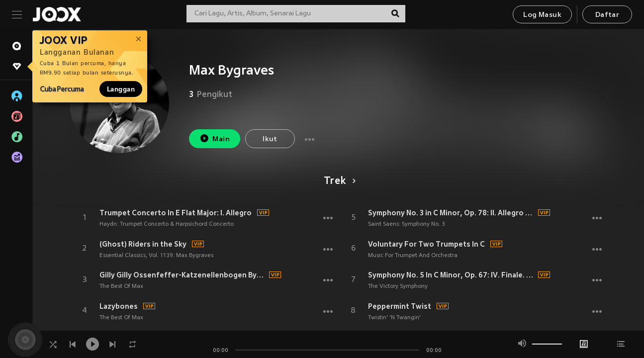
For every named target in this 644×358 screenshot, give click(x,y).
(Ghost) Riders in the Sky (143, 244)
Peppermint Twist (400, 306)
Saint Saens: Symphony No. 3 (407, 224)
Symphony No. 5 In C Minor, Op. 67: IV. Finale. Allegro (452, 275)
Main (215, 138)
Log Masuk (542, 15)
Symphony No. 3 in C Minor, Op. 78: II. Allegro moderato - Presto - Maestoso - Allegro (452, 213)
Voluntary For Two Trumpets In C (426, 244)
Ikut (270, 139)
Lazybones (119, 306)
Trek (338, 181)
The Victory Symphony (398, 286)
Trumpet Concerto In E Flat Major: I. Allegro (176, 213)
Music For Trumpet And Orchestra (413, 256)
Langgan (121, 89)
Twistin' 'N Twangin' (394, 318)
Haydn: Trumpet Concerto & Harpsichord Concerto (167, 224)
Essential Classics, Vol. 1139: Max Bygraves (156, 256)
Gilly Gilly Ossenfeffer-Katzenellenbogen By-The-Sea (183, 275)
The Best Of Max (121, 286)
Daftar (607, 15)
